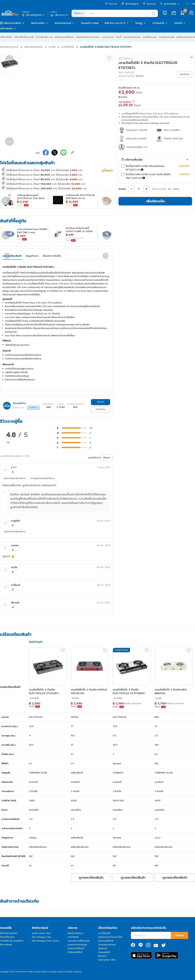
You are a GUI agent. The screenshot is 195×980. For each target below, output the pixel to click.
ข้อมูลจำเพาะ (32, 256)
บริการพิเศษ (6, 29)
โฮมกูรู (139, 23)
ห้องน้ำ (119, 37)
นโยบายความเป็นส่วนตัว (79, 941)
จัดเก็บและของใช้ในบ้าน (64, 37)
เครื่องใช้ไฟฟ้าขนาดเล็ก (24, 37)
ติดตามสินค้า (6, 945)
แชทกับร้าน (101, 409)
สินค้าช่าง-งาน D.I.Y (115, 23)
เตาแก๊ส (52, 47)
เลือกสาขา (60, 15)
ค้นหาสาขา (149, 4)
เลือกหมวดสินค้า (12, 23)
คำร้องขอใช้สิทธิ (75, 952)
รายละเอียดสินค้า (12, 256)
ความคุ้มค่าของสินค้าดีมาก (43, 478)
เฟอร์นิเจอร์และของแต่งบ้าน (88, 37)
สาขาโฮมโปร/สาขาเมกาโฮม (110, 937)
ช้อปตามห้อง (38, 23)
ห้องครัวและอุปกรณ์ (132, 37)
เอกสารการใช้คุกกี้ (76, 948)
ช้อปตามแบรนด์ (63, 23)
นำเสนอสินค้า (104, 952)
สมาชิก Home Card (41, 933)
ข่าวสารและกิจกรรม (107, 945)
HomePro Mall (90, 23)
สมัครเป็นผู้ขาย (130, 4)
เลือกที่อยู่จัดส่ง (34, 15)
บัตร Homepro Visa (41, 937)
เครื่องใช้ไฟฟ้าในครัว (33, 47)
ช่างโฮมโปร (158, 23)
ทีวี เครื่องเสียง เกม (44, 37)
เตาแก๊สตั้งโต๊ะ (68, 47)
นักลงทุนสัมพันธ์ (106, 941)
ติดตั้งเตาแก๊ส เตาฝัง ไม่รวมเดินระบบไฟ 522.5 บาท (149, 168)
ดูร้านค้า (101, 402)
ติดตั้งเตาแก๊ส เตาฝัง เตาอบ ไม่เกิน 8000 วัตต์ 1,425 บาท (149, 176)
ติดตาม (180, 935)
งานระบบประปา (108, 37)
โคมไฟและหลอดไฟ (167, 37)
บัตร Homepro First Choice (46, 941)
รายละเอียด (184, 166)
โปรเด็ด (178, 23)
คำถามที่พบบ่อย (7, 937)
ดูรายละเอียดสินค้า (91, 877)
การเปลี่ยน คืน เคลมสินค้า (12, 941)
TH (187, 4)
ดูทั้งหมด (107, 171)
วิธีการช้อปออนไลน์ (9, 933)
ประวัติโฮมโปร (104, 933)
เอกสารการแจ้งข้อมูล (77, 945)
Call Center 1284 (107, 960)
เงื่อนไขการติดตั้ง (52, 256)
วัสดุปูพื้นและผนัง (150, 37)
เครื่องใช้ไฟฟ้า (6, 37)
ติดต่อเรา (102, 956)
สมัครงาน (103, 948)
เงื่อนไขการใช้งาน (75, 933)
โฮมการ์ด (111, 4)
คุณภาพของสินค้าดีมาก (15, 478)
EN (194, 4)
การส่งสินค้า (73, 937)
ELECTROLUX (125, 59)
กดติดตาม (33, 408)
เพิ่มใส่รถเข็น (155, 201)
